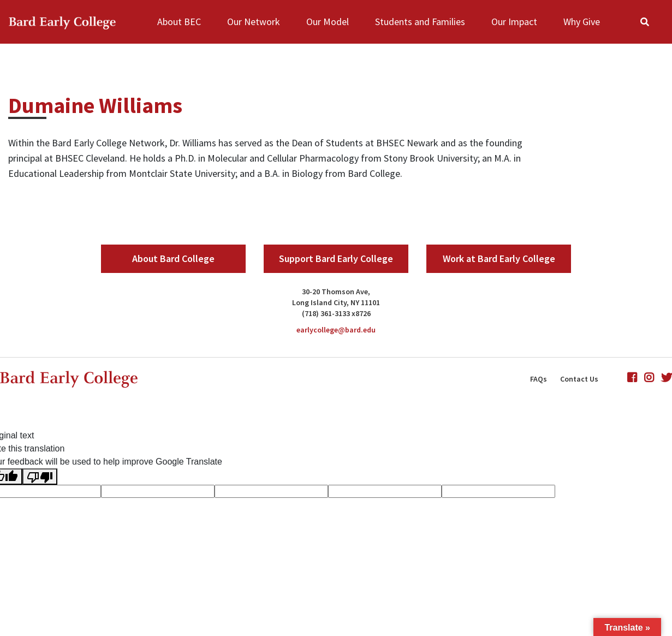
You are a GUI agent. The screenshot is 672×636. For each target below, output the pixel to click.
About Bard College (173, 258)
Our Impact (514, 22)
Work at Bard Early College (499, 258)
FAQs (539, 379)
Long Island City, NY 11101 (336, 302)
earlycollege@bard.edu (336, 330)
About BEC (179, 22)
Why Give (582, 22)
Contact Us (579, 379)
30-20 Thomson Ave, (336, 292)
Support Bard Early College (336, 258)
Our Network (254, 22)
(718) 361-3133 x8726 (336, 313)
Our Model (328, 22)
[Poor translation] (40, 477)
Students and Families (420, 22)
